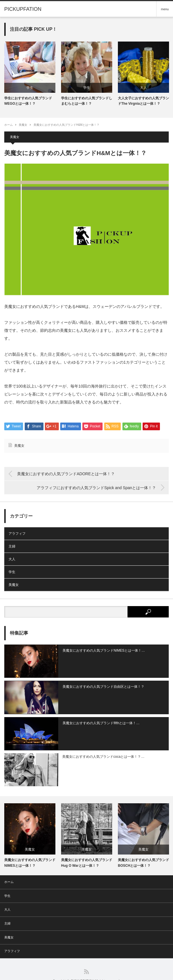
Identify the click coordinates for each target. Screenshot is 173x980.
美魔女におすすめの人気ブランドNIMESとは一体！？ (30, 852)
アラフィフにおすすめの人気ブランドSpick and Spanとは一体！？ (96, 488)
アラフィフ (17, 534)
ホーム (9, 871)
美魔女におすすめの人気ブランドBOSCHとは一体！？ (143, 852)
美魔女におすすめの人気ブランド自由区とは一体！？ (99, 684)
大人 (143, 88)
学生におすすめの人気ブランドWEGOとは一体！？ (28, 101)
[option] (30, 74)
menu (165, 9)
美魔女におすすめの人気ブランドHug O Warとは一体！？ (87, 852)
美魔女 (23, 125)
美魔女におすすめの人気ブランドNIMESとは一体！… (99, 650)
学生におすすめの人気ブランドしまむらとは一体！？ (87, 101)
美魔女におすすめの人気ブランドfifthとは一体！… (96, 717)
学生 (30, 88)
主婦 (12, 547)
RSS (86, 961)
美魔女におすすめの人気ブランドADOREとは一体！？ (66, 474)
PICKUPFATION (82, 970)
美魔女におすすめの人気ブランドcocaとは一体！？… (99, 748)
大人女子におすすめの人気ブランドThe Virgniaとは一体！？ (143, 101)
